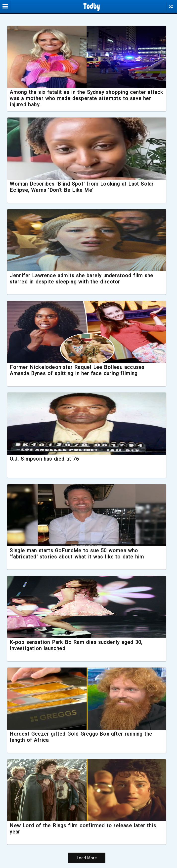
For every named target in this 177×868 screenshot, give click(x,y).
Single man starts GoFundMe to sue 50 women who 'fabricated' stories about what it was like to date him (80, 554)
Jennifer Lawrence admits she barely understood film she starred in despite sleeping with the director (85, 279)
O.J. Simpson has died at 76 (48, 459)
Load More (87, 858)
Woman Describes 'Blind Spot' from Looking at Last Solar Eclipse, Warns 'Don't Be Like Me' (85, 187)
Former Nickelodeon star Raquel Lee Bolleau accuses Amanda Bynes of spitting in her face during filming (81, 370)
